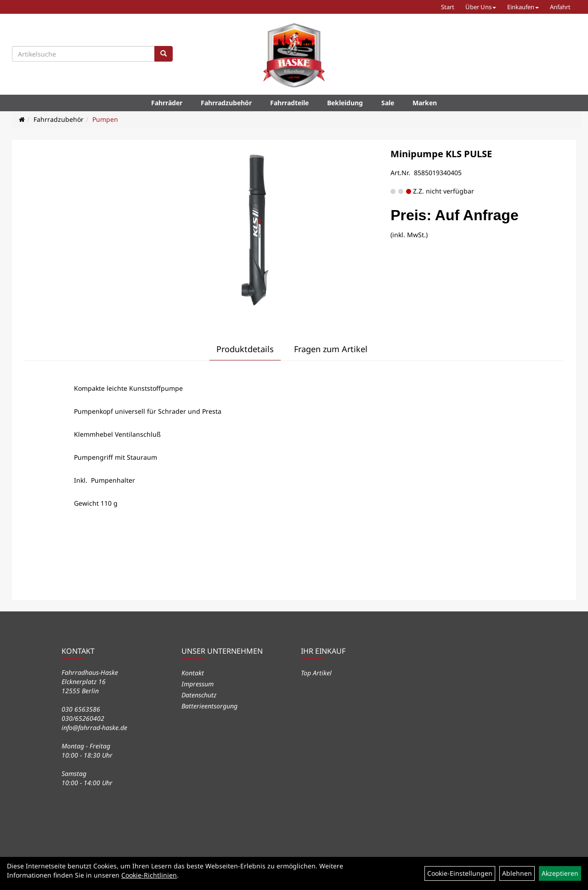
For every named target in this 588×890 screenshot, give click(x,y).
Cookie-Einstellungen (460, 873)
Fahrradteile (289, 103)
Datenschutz (199, 695)
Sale (388, 103)
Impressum (198, 684)
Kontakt (193, 673)
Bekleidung (345, 103)
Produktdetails (245, 349)
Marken (425, 103)
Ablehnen (517, 873)
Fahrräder (167, 103)
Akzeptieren (560, 873)
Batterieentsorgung (209, 706)
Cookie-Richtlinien (149, 875)
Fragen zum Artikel (331, 349)
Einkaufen (523, 7)
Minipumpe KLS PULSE (441, 154)
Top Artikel (316, 673)
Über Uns (481, 7)
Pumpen (105, 119)
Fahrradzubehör (226, 103)
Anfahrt (560, 7)
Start (448, 7)
